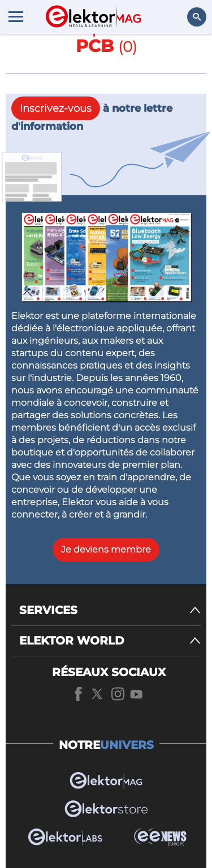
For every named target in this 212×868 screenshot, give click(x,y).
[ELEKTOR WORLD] (110, 641)
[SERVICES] (110, 610)
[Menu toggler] (16, 16)
